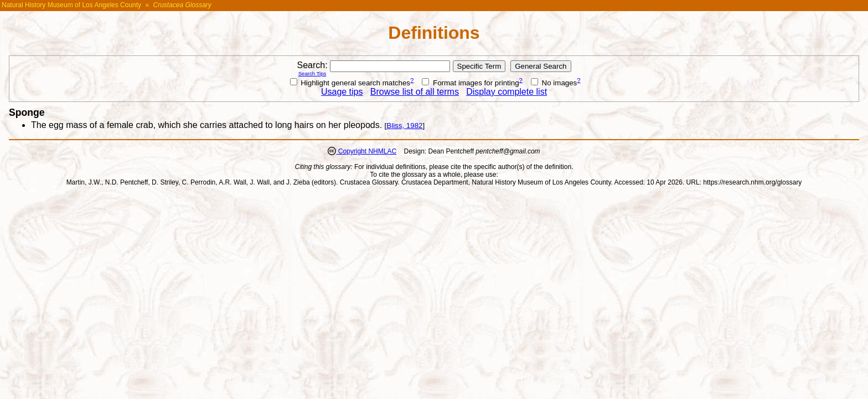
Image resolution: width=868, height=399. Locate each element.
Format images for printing (470, 83)
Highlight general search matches (350, 83)
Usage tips (342, 92)
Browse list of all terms (415, 92)
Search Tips (312, 73)
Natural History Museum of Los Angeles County (71, 5)
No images (554, 83)
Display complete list (507, 92)
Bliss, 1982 (404, 126)
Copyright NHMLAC (366, 151)
